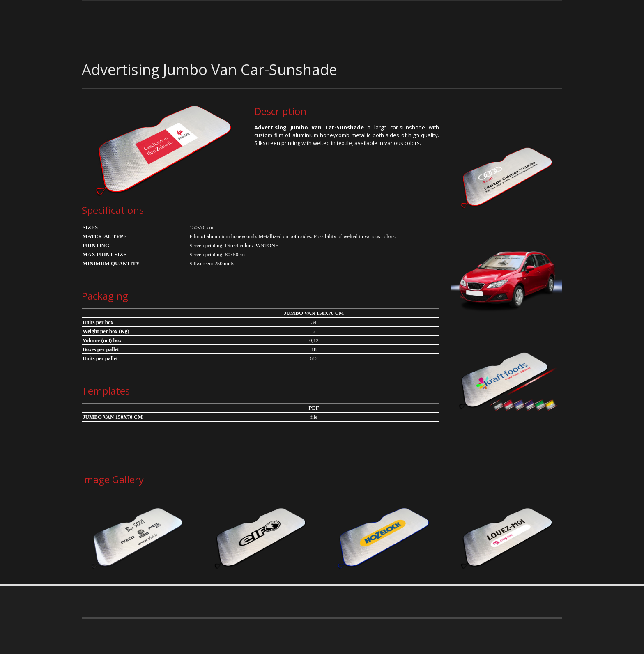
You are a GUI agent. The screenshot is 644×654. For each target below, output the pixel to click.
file (314, 417)
